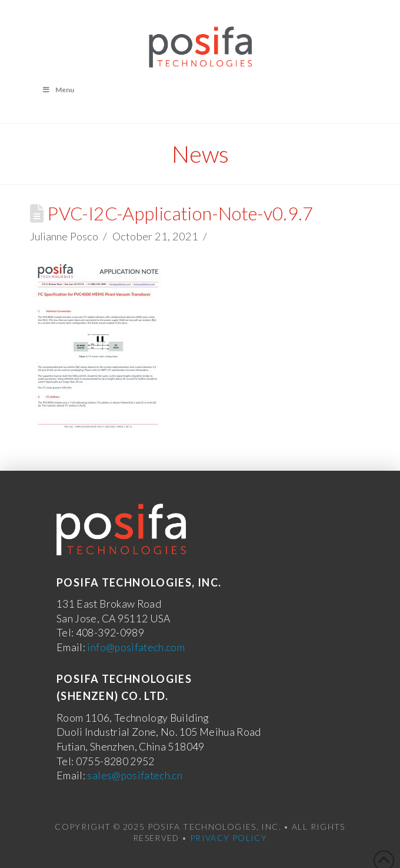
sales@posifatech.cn (135, 775)
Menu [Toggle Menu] (58, 90)
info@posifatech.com (136, 647)
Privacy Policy (229, 838)
